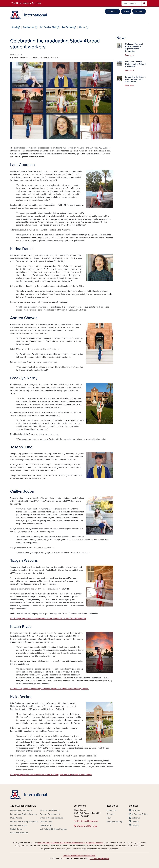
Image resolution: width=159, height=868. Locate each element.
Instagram (136, 818)
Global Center (16, 829)
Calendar (139, 11)
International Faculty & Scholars (24, 822)
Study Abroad (16, 818)
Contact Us (112, 11)
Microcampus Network (50, 810)
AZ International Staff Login (86, 826)
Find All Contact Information (86, 821)
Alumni (82, 27)
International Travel (19, 825)
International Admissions (21, 810)
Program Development (50, 814)
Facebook (136, 810)
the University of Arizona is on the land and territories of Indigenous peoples (70, 843)
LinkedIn (135, 822)
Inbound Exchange (115, 822)
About (14, 27)
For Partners (68, 27)
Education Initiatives (19, 833)
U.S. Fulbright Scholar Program (53, 829)
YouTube (135, 825)
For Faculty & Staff (48, 27)
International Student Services (23, 814)
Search (144, 3)
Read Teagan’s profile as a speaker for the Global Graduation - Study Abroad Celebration (48, 619)
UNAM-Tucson (46, 825)
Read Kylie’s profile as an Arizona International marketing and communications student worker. (51, 775)
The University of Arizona (99, 859)
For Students (29, 27)
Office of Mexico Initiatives (52, 818)
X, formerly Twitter (140, 814)
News (126, 11)
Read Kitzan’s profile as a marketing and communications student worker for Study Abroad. (49, 689)
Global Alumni (46, 822)
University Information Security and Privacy (79, 856)
